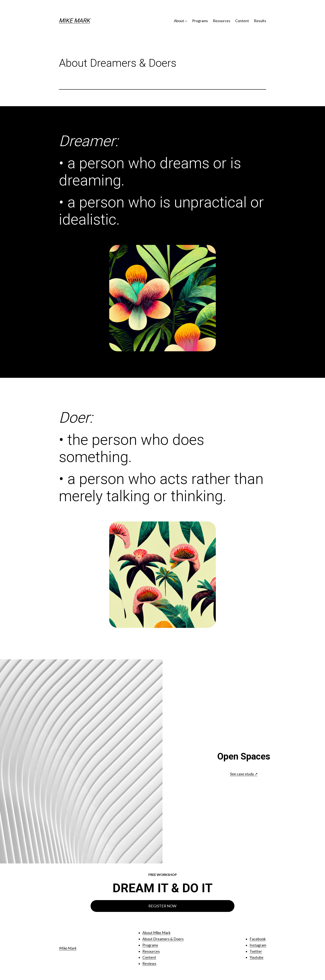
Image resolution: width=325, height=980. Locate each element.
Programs (150, 945)
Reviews (149, 963)
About (179, 21)
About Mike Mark (156, 933)
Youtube (256, 957)
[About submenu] (186, 21)
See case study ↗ (244, 774)
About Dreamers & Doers (163, 939)
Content (149, 957)
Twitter (256, 951)
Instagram (258, 945)
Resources (151, 951)
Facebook (258, 939)
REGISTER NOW (162, 906)
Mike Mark (74, 21)
